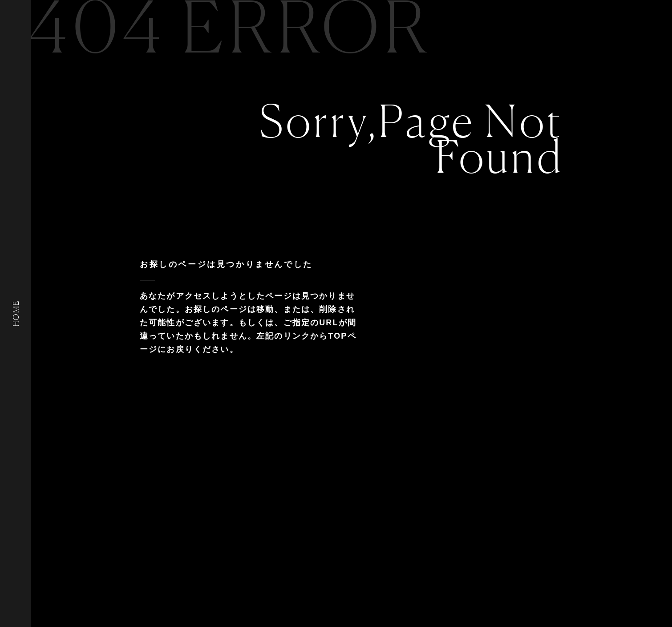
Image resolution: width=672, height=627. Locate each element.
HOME (16, 313)
